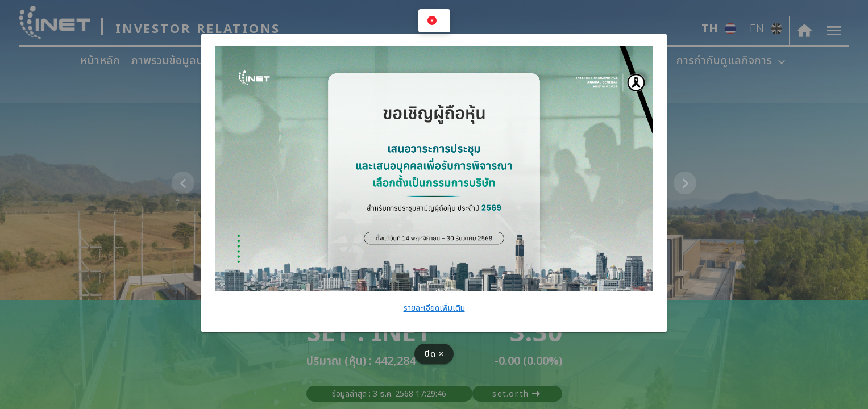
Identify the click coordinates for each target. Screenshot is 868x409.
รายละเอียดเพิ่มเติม (434, 308)
